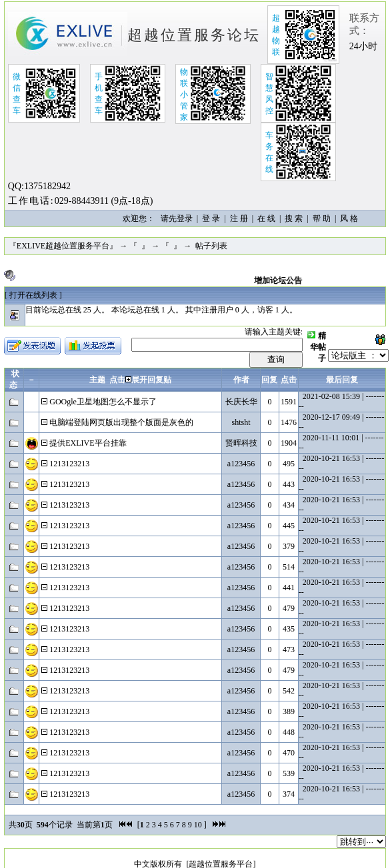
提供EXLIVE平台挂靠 (88, 443)
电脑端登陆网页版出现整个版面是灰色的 (121, 422)
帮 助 (322, 218)
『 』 (139, 246)
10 (198, 825)
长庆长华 (241, 402)
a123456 (241, 464)
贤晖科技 (241, 443)
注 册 (239, 218)
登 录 (211, 218)
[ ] (33, 295)
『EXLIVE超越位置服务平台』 (63, 246)
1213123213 (69, 464)
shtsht (241, 422)
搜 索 (294, 218)
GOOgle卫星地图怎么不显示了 (103, 402)
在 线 (266, 218)
